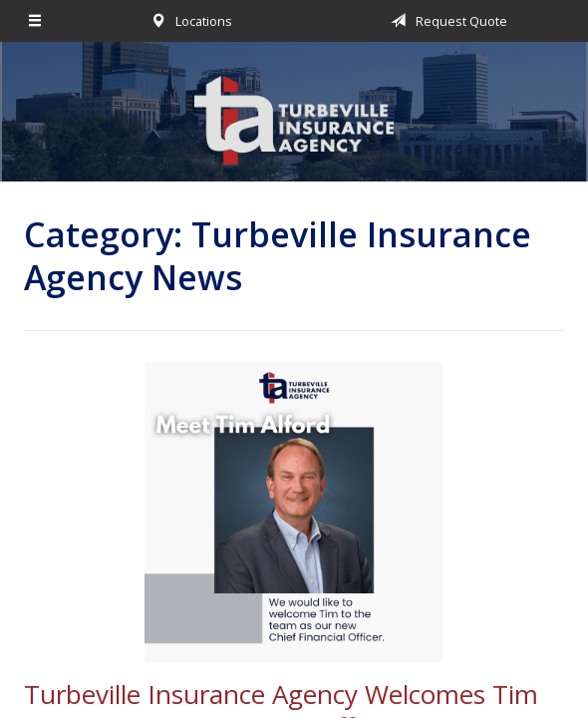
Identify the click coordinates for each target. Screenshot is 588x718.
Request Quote (445, 21)
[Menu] (36, 21)
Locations (188, 21)
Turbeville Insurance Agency (294, 121)
